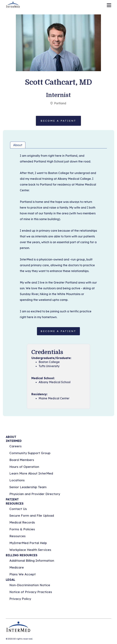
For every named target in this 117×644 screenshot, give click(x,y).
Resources (17, 536)
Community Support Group (30, 453)
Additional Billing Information (32, 561)
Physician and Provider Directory (35, 494)
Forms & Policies (22, 529)
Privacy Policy (20, 599)
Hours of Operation (24, 467)
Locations (17, 480)
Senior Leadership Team (28, 487)
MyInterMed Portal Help (28, 543)
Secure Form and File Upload (32, 515)
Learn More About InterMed (31, 473)
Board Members (22, 460)
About (18, 145)
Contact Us (18, 509)
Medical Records (22, 522)
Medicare (17, 567)
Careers (16, 446)
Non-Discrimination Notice (30, 585)
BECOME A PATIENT (58, 331)
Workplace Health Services (30, 550)
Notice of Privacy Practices (31, 592)
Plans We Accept (23, 574)
